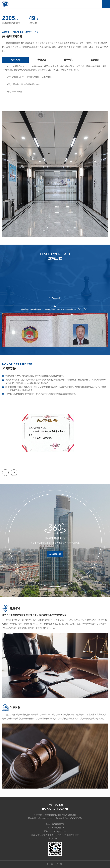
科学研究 (68, 60)
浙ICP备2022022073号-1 (48, 818)
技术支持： (71, 818)
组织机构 (15, 60)
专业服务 (42, 60)
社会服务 (95, 60)
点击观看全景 (55, 554)
